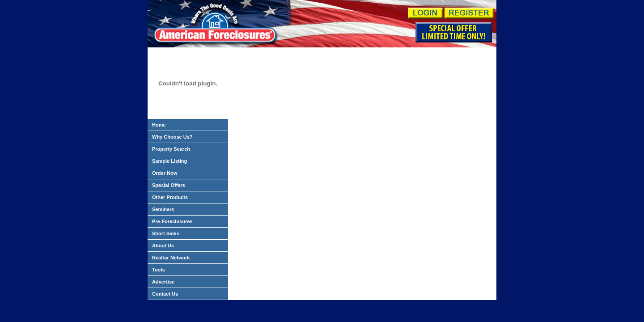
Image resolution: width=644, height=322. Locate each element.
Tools (159, 270)
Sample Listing (169, 161)
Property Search (171, 149)
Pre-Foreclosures (172, 221)
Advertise (163, 282)
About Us (163, 246)
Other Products (170, 197)
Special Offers (169, 185)
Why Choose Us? (172, 137)
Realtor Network (171, 258)
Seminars (163, 209)
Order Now (165, 173)
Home (159, 125)
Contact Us (165, 294)
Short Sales (166, 233)
